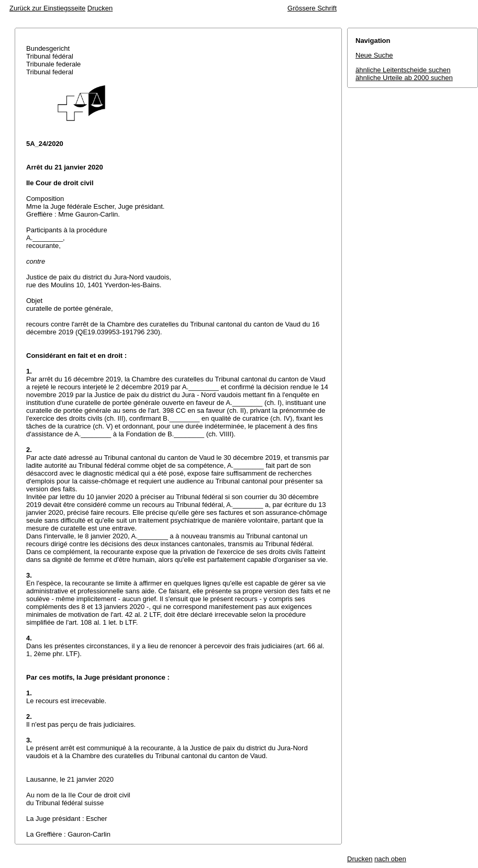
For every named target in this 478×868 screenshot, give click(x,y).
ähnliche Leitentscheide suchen (403, 70)
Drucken (100, 8)
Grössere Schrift (312, 8)
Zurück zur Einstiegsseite (47, 8)
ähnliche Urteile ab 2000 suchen (404, 78)
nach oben (390, 859)
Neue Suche (374, 55)
